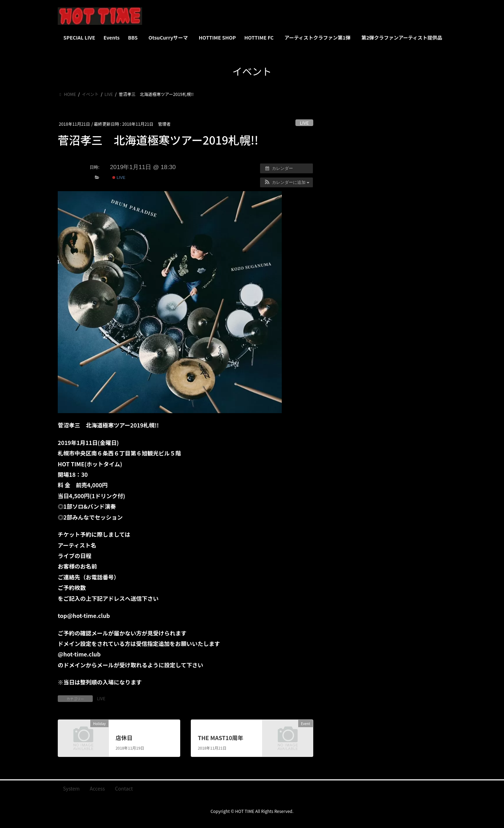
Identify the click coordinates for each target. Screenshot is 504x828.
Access (97, 788)
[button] (286, 182)
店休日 (124, 738)
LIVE (304, 123)
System (71, 788)
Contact (124, 788)
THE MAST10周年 (220, 738)
